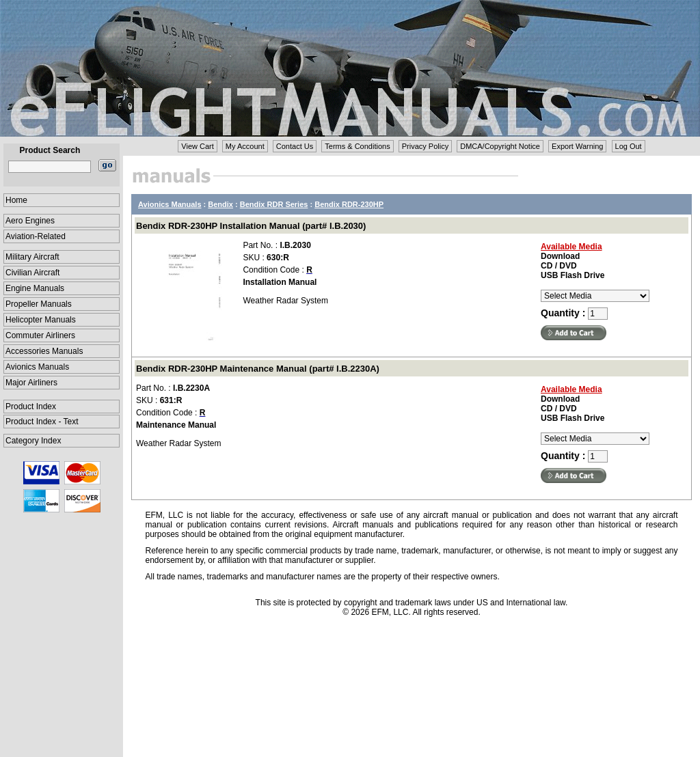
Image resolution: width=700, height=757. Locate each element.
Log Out (629, 146)
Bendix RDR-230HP (349, 204)
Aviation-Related (36, 236)
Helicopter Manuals (41, 320)
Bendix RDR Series (274, 204)
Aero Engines (30, 221)
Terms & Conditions (357, 146)
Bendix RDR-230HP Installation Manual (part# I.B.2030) (251, 226)
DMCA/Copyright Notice (500, 146)
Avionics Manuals (37, 367)
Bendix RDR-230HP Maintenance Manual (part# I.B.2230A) (258, 369)
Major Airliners (31, 383)
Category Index (33, 441)
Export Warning (577, 146)
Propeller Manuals (39, 304)
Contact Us (295, 146)
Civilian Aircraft (32, 273)
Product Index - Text (42, 422)
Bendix (220, 204)
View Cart (197, 146)
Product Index (31, 407)
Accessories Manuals (44, 351)
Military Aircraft (32, 257)
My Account (245, 146)
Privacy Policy (425, 146)
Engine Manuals (35, 288)
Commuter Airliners (40, 335)
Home (16, 200)
